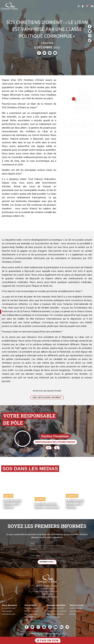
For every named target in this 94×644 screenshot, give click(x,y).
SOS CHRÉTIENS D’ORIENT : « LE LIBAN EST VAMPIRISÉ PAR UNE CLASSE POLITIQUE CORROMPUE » (47, 29)
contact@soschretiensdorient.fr (47, 598)
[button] (92, 6)
